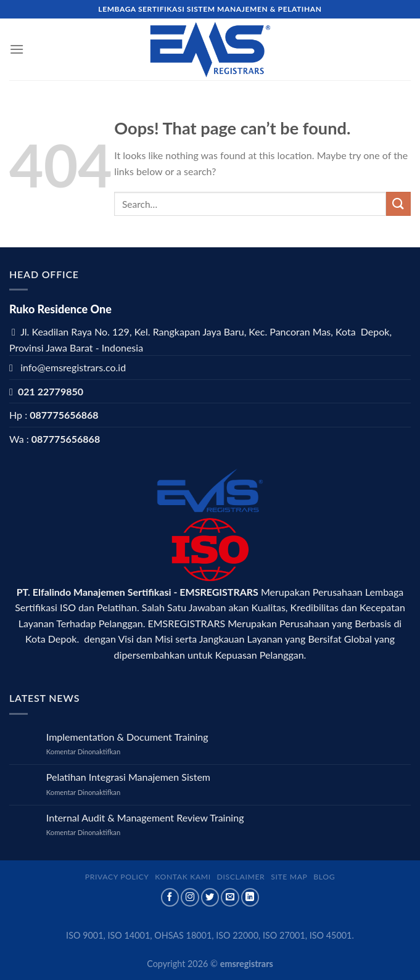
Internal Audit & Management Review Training (145, 817)
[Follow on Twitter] (210, 897)
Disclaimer (241, 877)
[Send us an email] (230, 897)
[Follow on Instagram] (190, 897)
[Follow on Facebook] (170, 897)
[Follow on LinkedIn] (250, 897)
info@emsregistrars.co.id (73, 367)
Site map (289, 877)
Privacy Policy (117, 877)
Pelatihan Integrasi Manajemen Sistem (128, 777)
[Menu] (17, 49)
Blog (324, 877)
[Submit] (398, 204)
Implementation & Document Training (127, 737)
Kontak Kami (183, 877)
